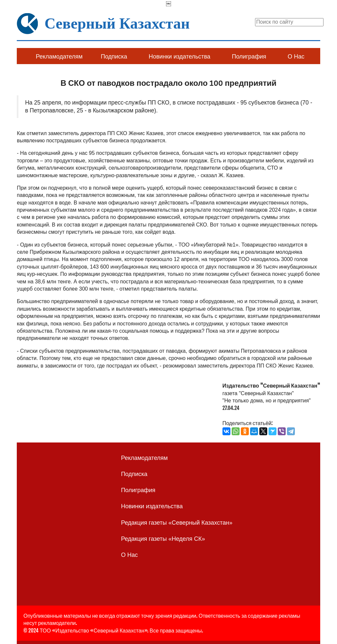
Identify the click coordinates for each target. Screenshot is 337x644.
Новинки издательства (180, 57)
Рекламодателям (59, 57)
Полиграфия (249, 57)
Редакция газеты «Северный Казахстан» (177, 523)
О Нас (296, 57)
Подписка (114, 57)
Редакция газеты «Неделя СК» (163, 539)
